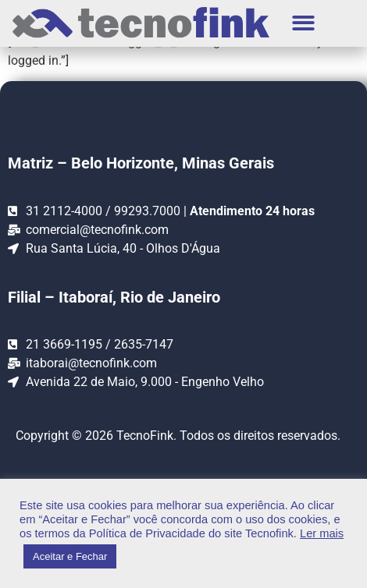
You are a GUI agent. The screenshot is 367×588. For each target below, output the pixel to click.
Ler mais (322, 533)
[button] (304, 24)
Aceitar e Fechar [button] (70, 556)
